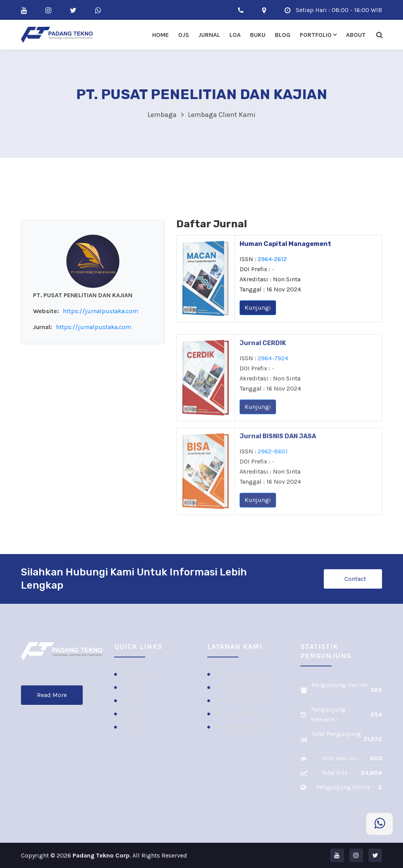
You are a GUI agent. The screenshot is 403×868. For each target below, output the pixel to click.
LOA (235, 35)
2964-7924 (273, 375)
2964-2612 (272, 261)
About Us (137, 674)
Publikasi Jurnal (240, 687)
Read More (52, 695)
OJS (184, 35)
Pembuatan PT (237, 727)
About (356, 35)
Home (161, 35)
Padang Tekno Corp (101, 855)
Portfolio (316, 35)
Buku (258, 35)
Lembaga (162, 115)
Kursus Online (237, 714)
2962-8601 (273, 468)
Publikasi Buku (239, 700)
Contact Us (355, 582)
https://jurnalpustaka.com (101, 311)
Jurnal (209, 35)
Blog (283, 35)
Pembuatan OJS (239, 674)
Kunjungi (258, 309)
